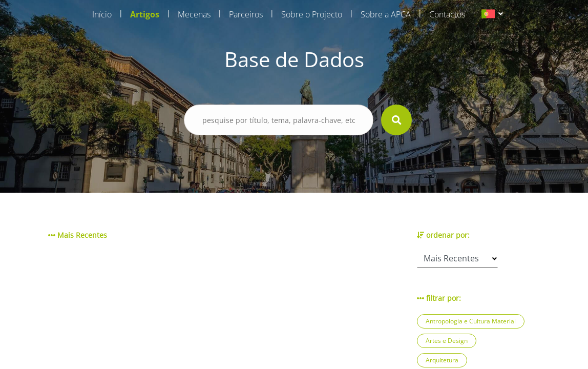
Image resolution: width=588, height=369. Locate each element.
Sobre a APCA (386, 14)
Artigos (145, 14)
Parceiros (246, 14)
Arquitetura (442, 360)
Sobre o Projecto (312, 14)
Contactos (447, 14)
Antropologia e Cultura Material (471, 321)
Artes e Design (447, 341)
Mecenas (194, 14)
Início (102, 14)
